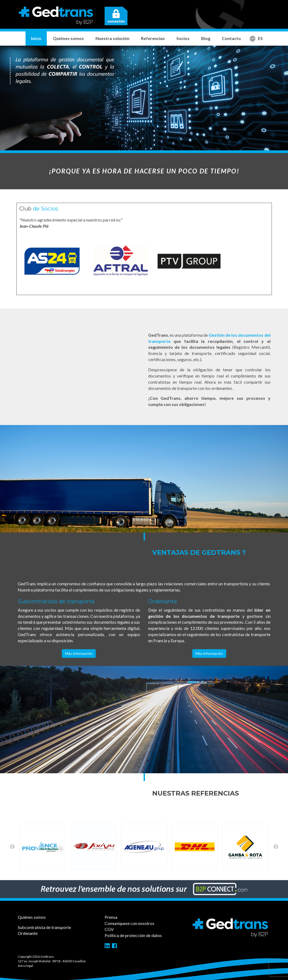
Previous (12, 847)
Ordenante (28, 933)
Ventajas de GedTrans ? (199, 552)
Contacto (231, 38)
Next (276, 847)
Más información (79, 653)
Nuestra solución (112, 38)
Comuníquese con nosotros (129, 923)
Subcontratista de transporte (44, 927)
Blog (206, 38)
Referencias (153, 38)
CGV (109, 929)
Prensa (111, 917)
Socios (183, 38)
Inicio (36, 38)
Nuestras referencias (195, 793)
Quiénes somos (68, 38)
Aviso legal (25, 966)
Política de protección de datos (133, 935)
